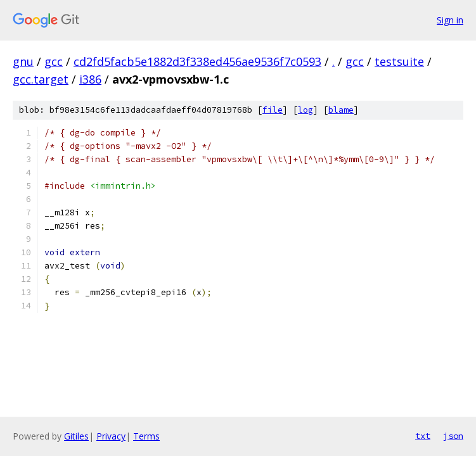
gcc (54, 61)
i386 (90, 79)
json (453, 436)
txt (423, 436)
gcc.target (41, 79)
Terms (146, 436)
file (273, 110)
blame (341, 110)
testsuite (399, 61)
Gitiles (76, 436)
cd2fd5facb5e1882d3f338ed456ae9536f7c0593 (197, 61)
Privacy (111, 436)
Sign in (450, 20)
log (306, 110)
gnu (23, 61)
